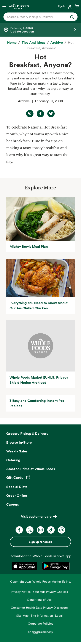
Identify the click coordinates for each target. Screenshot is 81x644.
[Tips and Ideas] (33, 43)
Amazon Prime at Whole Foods (31, 469)
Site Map (22, 615)
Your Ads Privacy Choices (50, 592)
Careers (13, 504)
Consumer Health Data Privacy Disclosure (39, 608)
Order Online (17, 495)
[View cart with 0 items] (77, 6)
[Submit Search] (72, 17)
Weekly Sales (17, 451)
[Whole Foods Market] (19, 6)
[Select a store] (40, 30)
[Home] (12, 43)
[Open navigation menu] (4, 6)
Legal (59, 615)
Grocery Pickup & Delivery (27, 433)
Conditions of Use (39, 600)
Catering (13, 460)
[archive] (57, 43)
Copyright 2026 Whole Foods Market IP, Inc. (40, 581)
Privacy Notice (21, 592)
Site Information (42, 615)
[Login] (65, 6)
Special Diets (17, 487)
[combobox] (37, 17)
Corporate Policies (40, 623)
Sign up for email (40, 542)
